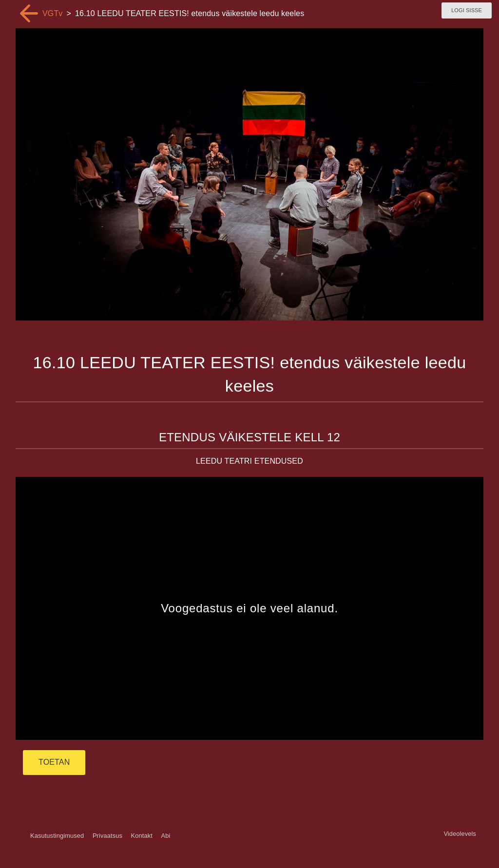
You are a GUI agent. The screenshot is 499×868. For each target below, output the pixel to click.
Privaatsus (107, 836)
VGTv (53, 13)
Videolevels (460, 834)
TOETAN (54, 762)
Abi (165, 836)
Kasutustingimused (57, 836)
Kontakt (142, 836)
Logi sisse (467, 10)
